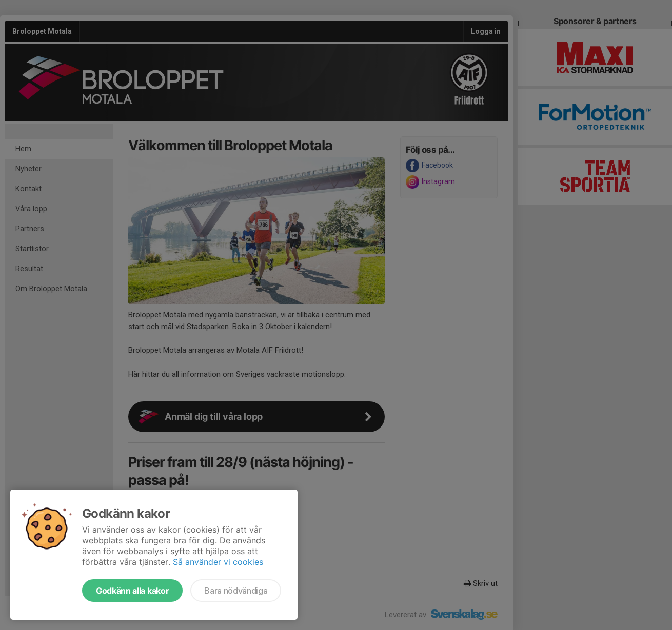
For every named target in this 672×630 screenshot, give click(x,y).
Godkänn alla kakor (132, 591)
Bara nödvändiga (236, 591)
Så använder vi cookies (218, 562)
